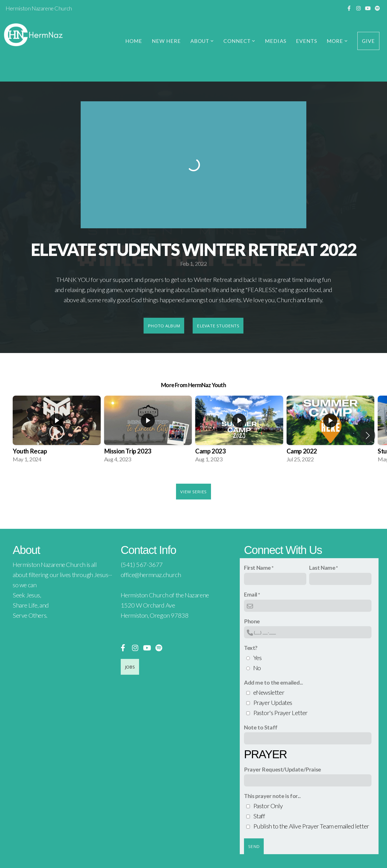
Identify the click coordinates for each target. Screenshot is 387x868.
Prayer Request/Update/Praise (282, 769)
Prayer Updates (273, 702)
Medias (275, 41)
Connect (239, 41)
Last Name (322, 567)
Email (251, 594)
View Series (193, 492)
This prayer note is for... (272, 796)
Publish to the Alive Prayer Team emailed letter (311, 826)
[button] (368, 435)
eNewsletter (269, 692)
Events (306, 41)
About (202, 41)
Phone (252, 621)
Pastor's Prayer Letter (281, 713)
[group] (57, 431)
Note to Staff (261, 727)
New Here (166, 41)
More (337, 41)
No (257, 668)
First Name (257, 567)
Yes (258, 658)
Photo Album (164, 326)
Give (368, 41)
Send (254, 846)
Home (134, 41)
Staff (259, 816)
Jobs (130, 667)
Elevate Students (218, 326)
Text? (251, 648)
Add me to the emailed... (273, 682)
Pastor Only (268, 806)
